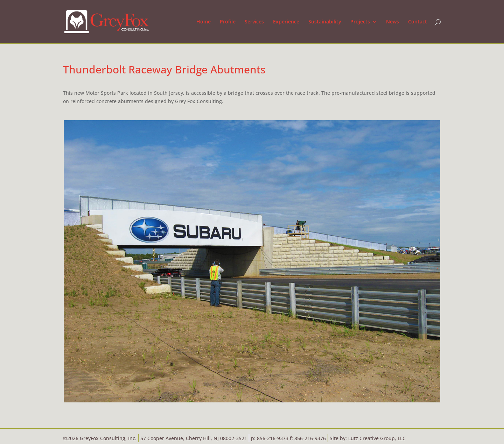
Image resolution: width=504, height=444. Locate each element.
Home (204, 22)
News (393, 22)
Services (254, 22)
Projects (360, 22)
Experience (286, 22)
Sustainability (325, 22)
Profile (228, 22)
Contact (418, 22)
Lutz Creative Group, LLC (377, 438)
